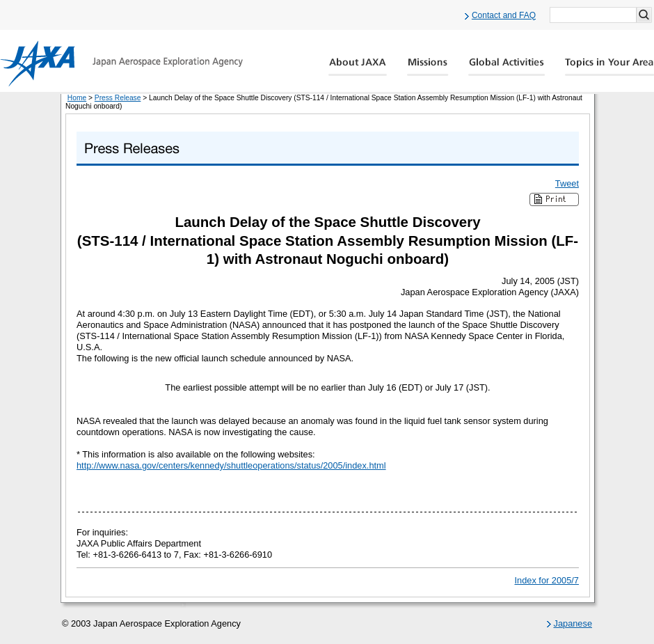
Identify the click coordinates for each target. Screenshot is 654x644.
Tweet (567, 183)
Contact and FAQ (504, 15)
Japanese (573, 623)
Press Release (118, 98)
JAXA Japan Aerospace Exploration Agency (121, 63)
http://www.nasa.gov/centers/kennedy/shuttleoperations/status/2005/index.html (231, 465)
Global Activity (507, 67)
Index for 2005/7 (547, 580)
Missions (428, 67)
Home (77, 98)
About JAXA (358, 67)
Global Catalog (609, 67)
